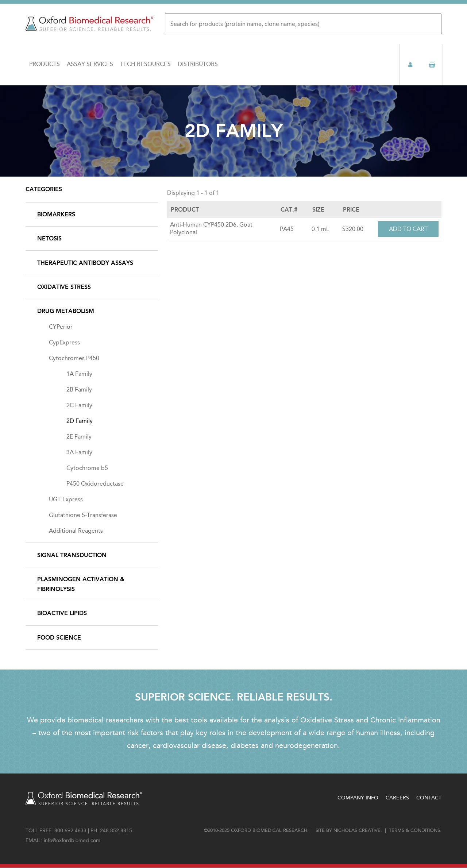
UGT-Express (66, 499)
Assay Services (90, 64)
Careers (397, 798)
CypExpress (64, 342)
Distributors (198, 64)
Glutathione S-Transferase (83, 515)
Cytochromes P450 (74, 358)
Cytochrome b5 (87, 468)
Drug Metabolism (66, 311)
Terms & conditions (414, 830)
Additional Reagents (76, 531)
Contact (429, 798)
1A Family (79, 374)
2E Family (79, 437)
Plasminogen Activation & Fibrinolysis (81, 584)
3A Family (79, 452)
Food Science (59, 638)
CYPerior (61, 327)
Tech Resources (145, 64)
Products (45, 64)
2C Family (79, 405)
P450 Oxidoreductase (95, 484)
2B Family (79, 389)
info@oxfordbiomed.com (72, 840)
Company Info (358, 798)
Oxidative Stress (64, 287)
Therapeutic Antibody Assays (85, 263)
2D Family (80, 421)
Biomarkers (56, 214)
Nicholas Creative (357, 830)
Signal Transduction (72, 555)
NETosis (49, 238)
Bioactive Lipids (62, 613)
